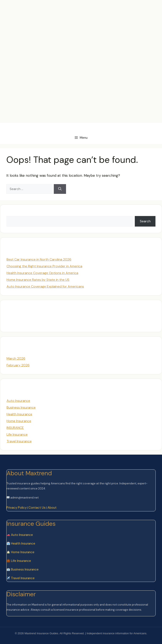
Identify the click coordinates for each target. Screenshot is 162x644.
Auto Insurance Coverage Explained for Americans (45, 286)
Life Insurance (17, 434)
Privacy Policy (17, 508)
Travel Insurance (19, 441)
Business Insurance (21, 407)
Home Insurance (19, 421)
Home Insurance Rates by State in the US (38, 280)
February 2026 (18, 365)
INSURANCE (15, 428)
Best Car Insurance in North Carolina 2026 (39, 259)
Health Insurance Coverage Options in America (42, 273)
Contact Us (37, 508)
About (52, 508)
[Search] (60, 189)
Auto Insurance (18, 401)
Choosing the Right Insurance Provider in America (44, 266)
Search (12, 213)
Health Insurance (19, 414)
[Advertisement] (77, 10)
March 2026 (16, 358)
